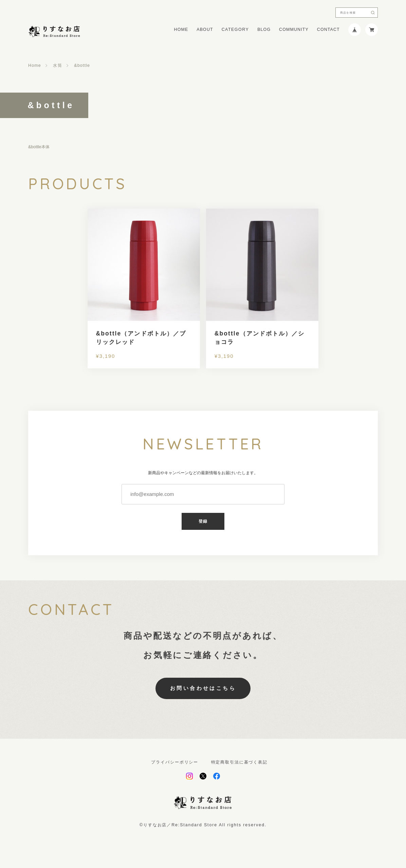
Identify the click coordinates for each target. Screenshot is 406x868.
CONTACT (328, 30)
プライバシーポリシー (175, 762)
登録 (203, 521)
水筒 (57, 65)
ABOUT (205, 30)
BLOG (264, 30)
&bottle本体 (39, 147)
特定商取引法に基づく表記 (239, 762)
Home (35, 65)
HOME (181, 30)
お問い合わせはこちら (203, 688)
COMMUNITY (294, 30)
